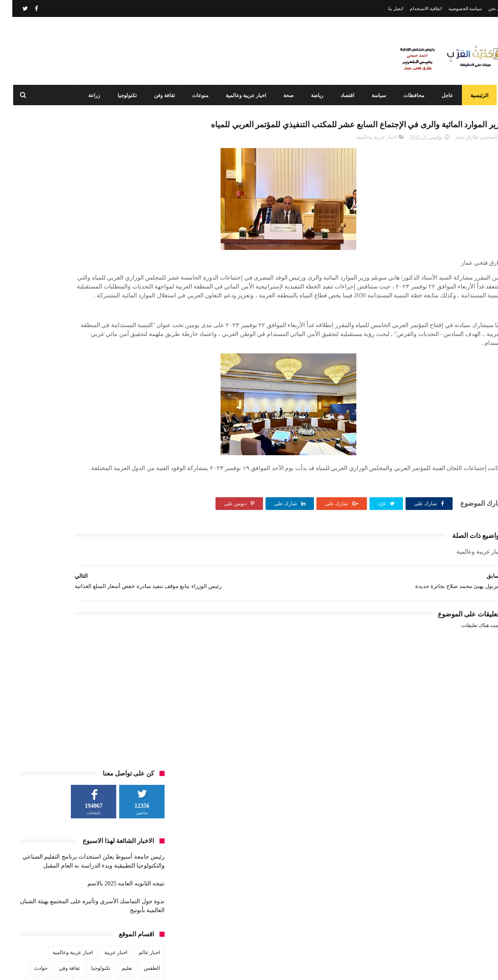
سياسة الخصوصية (453, 8)
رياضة (311, 95)
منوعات (194, 95)
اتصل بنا (383, 8)
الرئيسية (473, 95)
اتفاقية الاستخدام (414, 8)
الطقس (140, 319)
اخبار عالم (137, 304)
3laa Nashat (353, 967)
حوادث (28, 319)
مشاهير (90, 351)
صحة (283, 95)
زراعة (88, 95)
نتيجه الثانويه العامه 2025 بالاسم (114, 235)
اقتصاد (341, 95)
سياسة (373, 95)
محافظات (408, 95)
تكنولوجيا (121, 95)
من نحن (483, 8)
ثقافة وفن (158, 95)
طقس (46, 335)
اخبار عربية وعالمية (240, 95)
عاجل (441, 95)
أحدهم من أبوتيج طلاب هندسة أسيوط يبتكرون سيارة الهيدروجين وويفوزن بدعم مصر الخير (232, 930)
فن (144, 351)
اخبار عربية (104, 304)
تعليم (115, 319)
